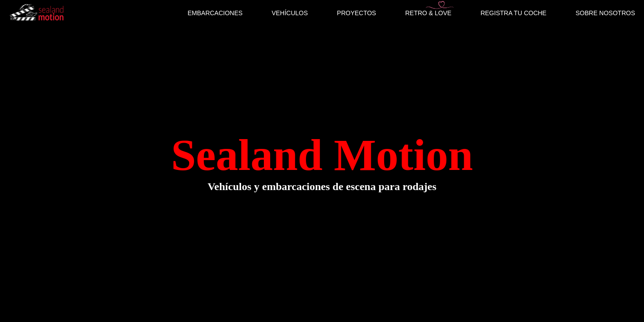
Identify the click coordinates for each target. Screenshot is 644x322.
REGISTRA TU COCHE (513, 13)
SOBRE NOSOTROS (605, 13)
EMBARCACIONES (215, 13)
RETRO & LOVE (428, 13)
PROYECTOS (356, 13)
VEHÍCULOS (290, 13)
